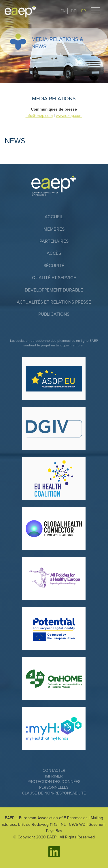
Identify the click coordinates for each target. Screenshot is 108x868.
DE (73, 11)
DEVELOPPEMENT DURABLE (54, 290)
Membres (54, 229)
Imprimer (54, 776)
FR (84, 11)
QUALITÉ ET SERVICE (54, 278)
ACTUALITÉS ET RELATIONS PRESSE (54, 302)
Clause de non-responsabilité (54, 793)
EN (63, 11)
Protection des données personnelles (54, 785)
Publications (54, 314)
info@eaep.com (39, 116)
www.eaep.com (69, 116)
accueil (54, 217)
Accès (54, 253)
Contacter (54, 770)
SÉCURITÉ (54, 266)
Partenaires (54, 241)
